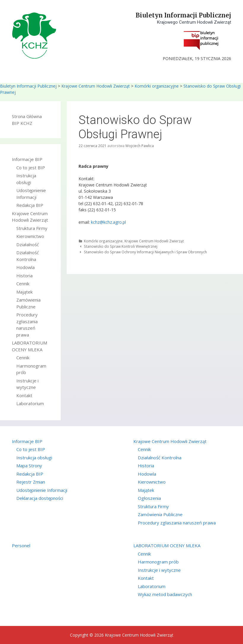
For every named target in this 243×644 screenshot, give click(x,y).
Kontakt (24, 395)
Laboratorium (30, 403)
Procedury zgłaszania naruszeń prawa (177, 523)
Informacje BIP (27, 159)
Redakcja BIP (30, 205)
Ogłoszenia (149, 498)
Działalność (28, 244)
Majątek (24, 292)
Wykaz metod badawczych (165, 594)
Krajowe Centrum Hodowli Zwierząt (96, 86)
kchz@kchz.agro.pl (108, 222)
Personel (21, 545)
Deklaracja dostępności (40, 498)
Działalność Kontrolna (160, 458)
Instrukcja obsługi (34, 458)
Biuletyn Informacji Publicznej (183, 15)
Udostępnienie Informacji (42, 490)
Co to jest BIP (31, 168)
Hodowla (25, 267)
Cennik (23, 284)
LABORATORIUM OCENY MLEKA (167, 545)
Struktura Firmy (32, 228)
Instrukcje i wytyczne (159, 570)
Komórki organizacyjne (157, 86)
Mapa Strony (29, 466)
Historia (24, 276)
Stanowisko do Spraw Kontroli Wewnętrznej (121, 246)
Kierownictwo (30, 236)
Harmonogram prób (158, 562)
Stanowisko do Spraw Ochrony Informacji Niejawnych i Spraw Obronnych (145, 252)
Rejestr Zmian (31, 482)
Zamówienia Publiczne (160, 514)
